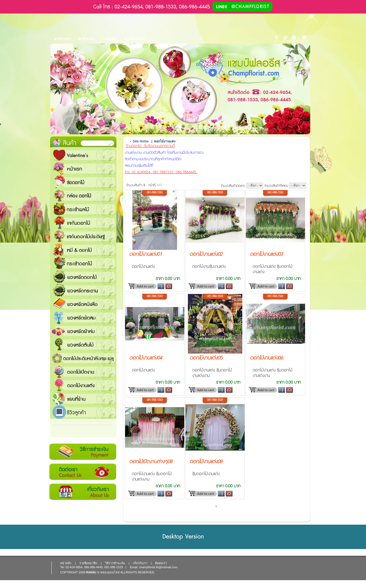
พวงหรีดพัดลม (83, 317)
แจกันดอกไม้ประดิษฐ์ (83, 236)
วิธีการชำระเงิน (83, 452)
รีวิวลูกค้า (83, 412)
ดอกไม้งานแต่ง (83, 385)
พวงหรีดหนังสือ (83, 304)
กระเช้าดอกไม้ (83, 263)
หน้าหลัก (66, 563)
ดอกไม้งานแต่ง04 (146, 358)
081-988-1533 (155, 192)
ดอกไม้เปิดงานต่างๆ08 (151, 462)
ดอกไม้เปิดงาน (83, 371)
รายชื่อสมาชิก (88, 563)
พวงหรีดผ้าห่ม (83, 331)
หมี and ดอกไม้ (83, 250)
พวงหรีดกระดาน (83, 290)
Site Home (141, 141)
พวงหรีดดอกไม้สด (83, 277)
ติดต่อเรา (83, 472)
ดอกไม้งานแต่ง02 (206, 254)
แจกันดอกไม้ (83, 223)
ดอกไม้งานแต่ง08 (206, 462)
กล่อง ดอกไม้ (83, 195)
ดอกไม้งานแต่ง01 (146, 254)
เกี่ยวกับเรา (83, 492)
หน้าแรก (83, 168)
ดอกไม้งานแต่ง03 (266, 254)
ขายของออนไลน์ (108, 572)
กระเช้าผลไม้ (83, 209)
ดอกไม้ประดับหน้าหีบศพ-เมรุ (83, 358)
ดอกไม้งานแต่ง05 (206, 358)
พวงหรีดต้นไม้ (83, 344)
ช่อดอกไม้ (83, 182)
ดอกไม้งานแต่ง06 (266, 358)
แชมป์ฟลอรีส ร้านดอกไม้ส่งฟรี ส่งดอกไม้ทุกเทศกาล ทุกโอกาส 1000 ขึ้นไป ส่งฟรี (83, 398)
